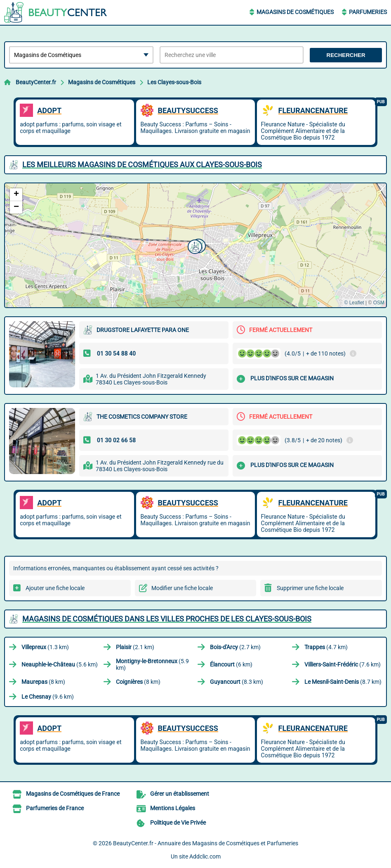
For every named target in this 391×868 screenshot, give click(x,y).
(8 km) (43, 682)
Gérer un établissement (180, 794)
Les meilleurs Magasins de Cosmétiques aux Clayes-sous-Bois (142, 165)
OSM (379, 303)
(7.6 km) (343, 664)
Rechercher (346, 55)
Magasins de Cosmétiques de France (73, 794)
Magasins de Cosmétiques (295, 12)
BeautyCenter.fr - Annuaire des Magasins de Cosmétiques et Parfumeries (206, 843)
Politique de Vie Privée (178, 823)
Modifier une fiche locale (182, 588)
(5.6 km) (60, 664)
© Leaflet (354, 303)
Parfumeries (368, 12)
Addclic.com (205, 856)
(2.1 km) (135, 647)
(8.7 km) (343, 682)
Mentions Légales (173, 808)
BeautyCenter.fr (36, 82)
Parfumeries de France (55, 808)
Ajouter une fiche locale (55, 588)
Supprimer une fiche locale (310, 588)
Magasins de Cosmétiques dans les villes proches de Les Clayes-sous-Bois (167, 619)
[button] (194, 246)
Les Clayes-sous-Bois (174, 82)
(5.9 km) (152, 664)
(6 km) (231, 664)
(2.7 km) (235, 647)
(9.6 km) (48, 697)
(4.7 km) (326, 647)
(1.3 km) (45, 647)
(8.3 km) (237, 682)
